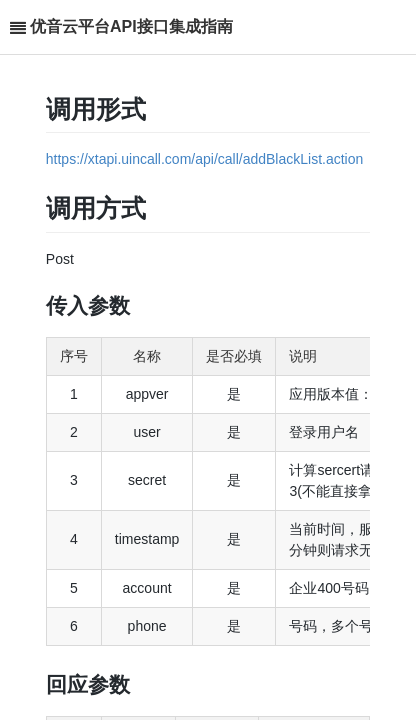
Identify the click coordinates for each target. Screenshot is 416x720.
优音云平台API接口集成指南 (131, 26)
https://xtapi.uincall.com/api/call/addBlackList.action (205, 159)
